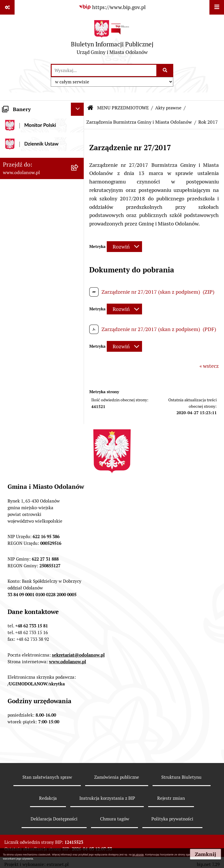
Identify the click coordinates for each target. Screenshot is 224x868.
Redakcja (48, 798)
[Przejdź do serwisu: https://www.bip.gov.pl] (112, 7)
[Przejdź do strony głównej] (112, 39)
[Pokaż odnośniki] (7, 7)
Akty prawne (168, 108)
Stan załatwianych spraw (47, 777)
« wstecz (209, 366)
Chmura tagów (115, 819)
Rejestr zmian (171, 798)
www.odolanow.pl (68, 662)
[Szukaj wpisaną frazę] (165, 70)
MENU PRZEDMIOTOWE (123, 108)
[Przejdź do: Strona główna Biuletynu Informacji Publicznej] (90, 108)
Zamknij (205, 854)
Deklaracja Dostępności (54, 819)
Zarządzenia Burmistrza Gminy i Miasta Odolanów (139, 122)
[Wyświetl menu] (217, 7)
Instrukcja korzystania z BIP (107, 798)
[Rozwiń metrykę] (124, 247)
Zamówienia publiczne (117, 777)
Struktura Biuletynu (181, 777)
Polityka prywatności (172, 819)
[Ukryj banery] (77, 109)
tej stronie (138, 855)
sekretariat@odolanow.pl (78, 655)
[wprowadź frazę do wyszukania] (104, 70)
